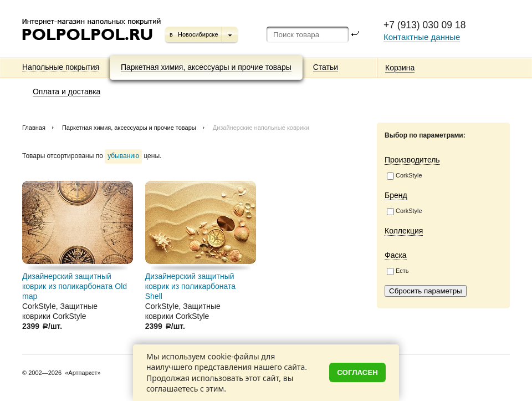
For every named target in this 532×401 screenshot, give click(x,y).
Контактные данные (422, 37)
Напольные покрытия (61, 67)
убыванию (123, 156)
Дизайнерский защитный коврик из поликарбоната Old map (75, 286)
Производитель (412, 160)
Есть (398, 271)
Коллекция (404, 231)
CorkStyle (405, 176)
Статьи (326, 67)
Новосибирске (198, 34)
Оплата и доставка (66, 92)
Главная (34, 128)
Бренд (396, 195)
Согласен (357, 372)
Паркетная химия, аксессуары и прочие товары (206, 67)
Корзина (400, 68)
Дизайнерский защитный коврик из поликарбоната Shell (190, 286)
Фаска (396, 255)
